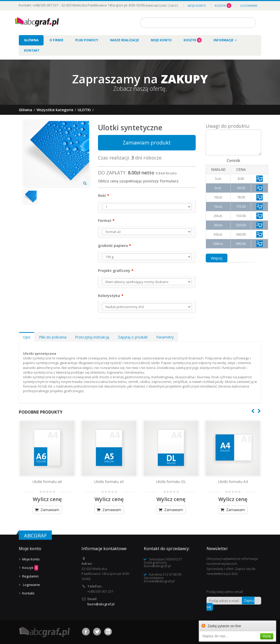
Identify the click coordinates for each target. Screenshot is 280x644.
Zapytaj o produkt (133, 337)
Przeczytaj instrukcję (92, 337)
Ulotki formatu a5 (109, 482)
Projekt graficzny (116, 271)
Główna (26, 110)
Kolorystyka (111, 296)
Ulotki (84, 110)
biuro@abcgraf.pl (101, 604)
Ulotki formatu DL (171, 482)
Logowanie (249, 6)
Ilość (104, 195)
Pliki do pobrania (53, 337)
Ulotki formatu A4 (233, 482)
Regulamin (30, 576)
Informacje (223, 40)
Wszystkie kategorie (55, 110)
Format (106, 220)
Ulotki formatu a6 (47, 482)
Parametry (165, 337)
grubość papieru (114, 245)
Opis (27, 337)
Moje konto (197, 6)
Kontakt (28, 593)
